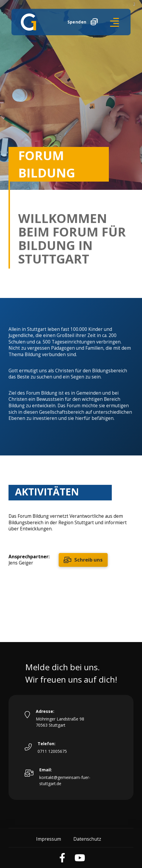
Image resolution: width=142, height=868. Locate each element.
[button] (115, 22)
